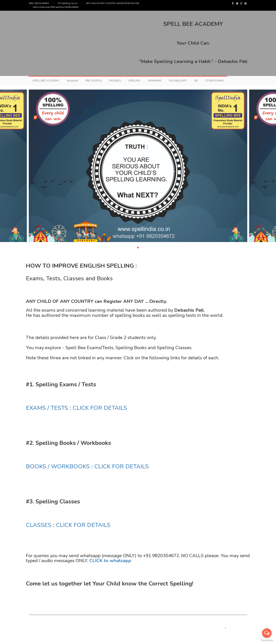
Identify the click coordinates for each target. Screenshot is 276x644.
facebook (72, 81)
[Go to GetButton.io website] (267, 640)
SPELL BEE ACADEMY (39, 3)
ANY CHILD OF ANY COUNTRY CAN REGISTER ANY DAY (113, 3)
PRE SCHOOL (94, 81)
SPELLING (134, 81)
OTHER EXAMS (214, 81)
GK (196, 81)
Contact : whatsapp (238, 628)
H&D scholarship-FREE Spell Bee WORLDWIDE (56, 7)
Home (219, 628)
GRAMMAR (154, 81)
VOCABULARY (178, 81)
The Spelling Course (68, 3)
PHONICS (115, 81)
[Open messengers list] (267, 633)
